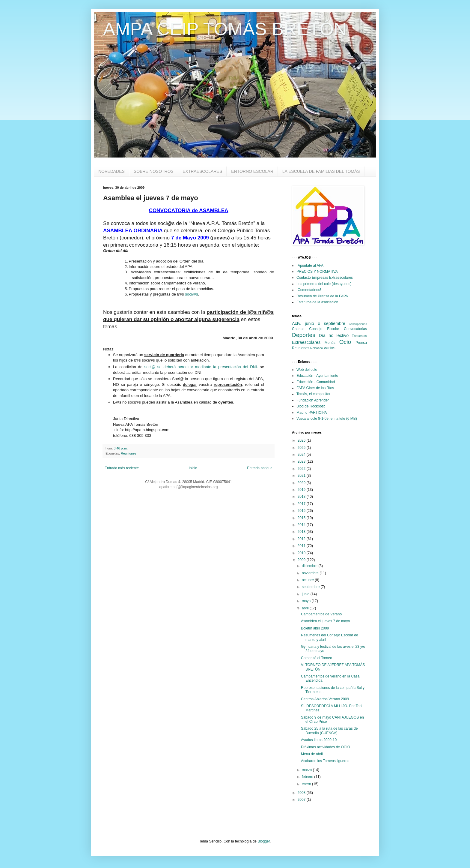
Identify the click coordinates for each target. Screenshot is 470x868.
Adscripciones (358, 324)
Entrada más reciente (122, 468)
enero (307, 784)
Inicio (193, 468)
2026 (302, 440)
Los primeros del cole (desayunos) (324, 284)
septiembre (311, 587)
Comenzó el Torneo (317, 658)
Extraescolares (306, 342)
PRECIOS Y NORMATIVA (317, 272)
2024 (302, 455)
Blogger (264, 841)
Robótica (317, 348)
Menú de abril (312, 754)
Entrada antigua (260, 468)
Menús (330, 343)
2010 (302, 553)
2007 (302, 800)
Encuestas (359, 336)
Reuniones (129, 453)
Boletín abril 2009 (315, 628)
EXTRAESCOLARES (202, 171)
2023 (302, 461)
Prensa (361, 343)
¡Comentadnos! (309, 290)
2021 (302, 476)
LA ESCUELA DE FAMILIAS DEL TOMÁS (321, 171)
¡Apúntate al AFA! (310, 266)
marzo (307, 770)
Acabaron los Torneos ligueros (325, 761)
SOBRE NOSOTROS (154, 171)
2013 (302, 532)
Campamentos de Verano (321, 614)
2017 (302, 504)
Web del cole (307, 370)
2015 (302, 518)
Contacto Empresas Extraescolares (325, 278)
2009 (302, 560)
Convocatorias (355, 329)
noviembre (311, 573)
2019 (302, 490)
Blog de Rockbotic (311, 406)
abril (306, 608)
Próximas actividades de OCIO (326, 747)
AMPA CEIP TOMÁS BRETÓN (225, 29)
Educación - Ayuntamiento (317, 376)
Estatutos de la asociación (317, 302)
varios (329, 348)
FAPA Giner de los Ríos (315, 388)
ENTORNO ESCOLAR (252, 171)
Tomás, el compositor (313, 394)
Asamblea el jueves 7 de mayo (325, 621)
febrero (308, 777)
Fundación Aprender (313, 400)
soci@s (191, 294)
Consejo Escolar (324, 329)
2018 (302, 497)
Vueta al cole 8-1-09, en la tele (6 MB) (327, 419)
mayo (307, 601)
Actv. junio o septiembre (319, 323)
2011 (302, 546)
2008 (302, 793)
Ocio (345, 342)
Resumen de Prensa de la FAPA (322, 296)
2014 (302, 525)
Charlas (298, 329)
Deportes (304, 335)
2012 (302, 539)
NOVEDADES (112, 171)
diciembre (310, 566)
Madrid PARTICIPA (312, 413)
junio (306, 594)
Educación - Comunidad (316, 382)
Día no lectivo (334, 335)
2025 (302, 448)
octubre (308, 580)
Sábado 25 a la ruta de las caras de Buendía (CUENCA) (329, 731)
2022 (302, 469)
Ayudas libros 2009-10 (319, 740)
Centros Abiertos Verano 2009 (325, 699)
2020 (302, 483)
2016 (302, 511)
